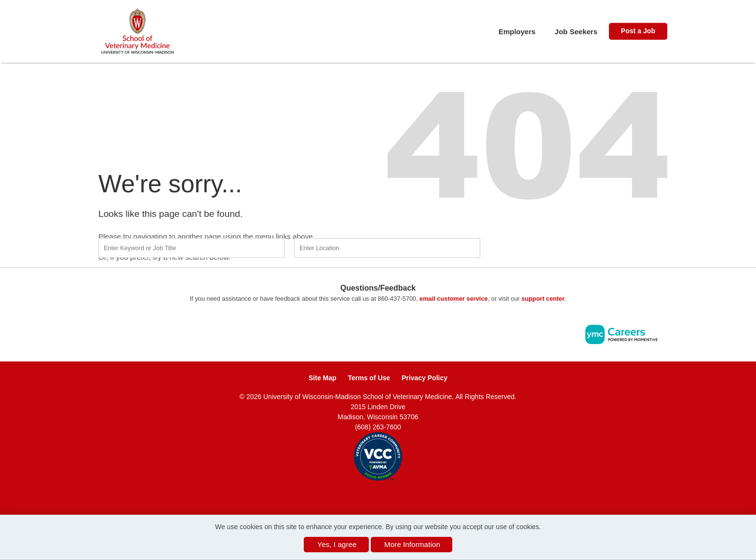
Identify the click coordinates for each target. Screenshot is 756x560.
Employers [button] (517, 32)
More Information (412, 544)
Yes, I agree (337, 544)
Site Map (323, 378)
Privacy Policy (425, 378)
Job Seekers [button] (576, 32)
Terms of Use (369, 378)
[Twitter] (389, 496)
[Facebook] (368, 496)
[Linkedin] (378, 496)
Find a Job (546, 247)
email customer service (454, 299)
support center (543, 299)
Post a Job (638, 31)
